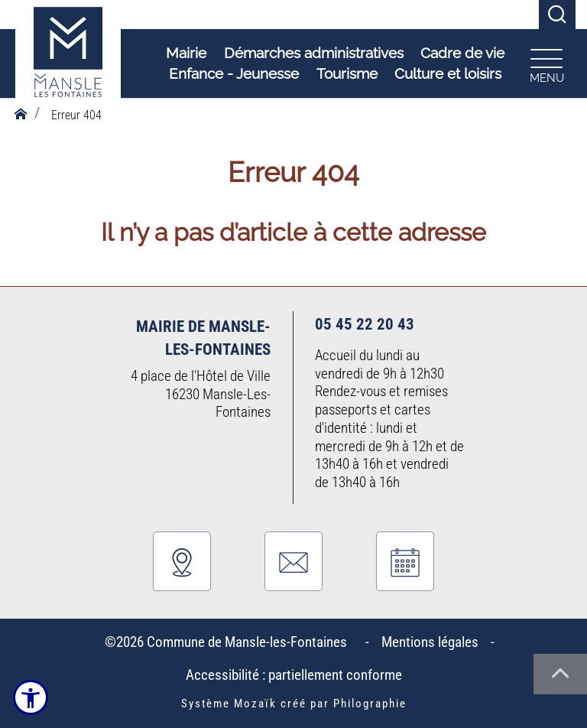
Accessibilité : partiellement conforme (294, 675)
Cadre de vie (460, 54)
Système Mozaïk (229, 704)
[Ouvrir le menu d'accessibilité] (31, 697)
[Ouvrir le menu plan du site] (544, 64)
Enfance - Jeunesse (232, 74)
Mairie (184, 54)
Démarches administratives (311, 54)
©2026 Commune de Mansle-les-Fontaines (229, 642)
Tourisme (345, 74)
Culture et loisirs (446, 74)
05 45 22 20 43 (365, 324)
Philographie (370, 704)
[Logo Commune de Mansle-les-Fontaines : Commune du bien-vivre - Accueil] (68, 65)
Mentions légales (430, 642)
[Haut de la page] (560, 674)
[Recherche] (557, 15)
